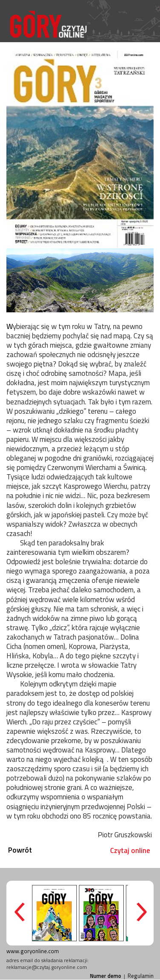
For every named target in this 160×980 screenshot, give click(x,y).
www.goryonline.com (33, 951)
